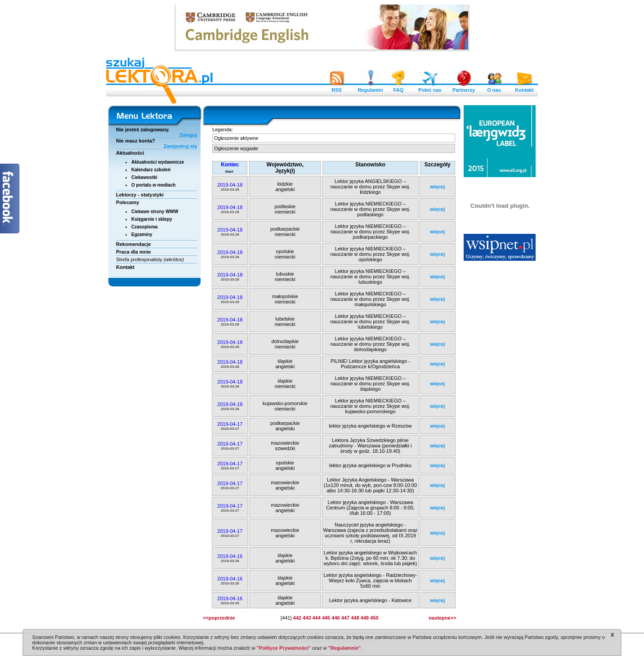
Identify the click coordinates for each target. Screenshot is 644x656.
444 (316, 618)
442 (297, 618)
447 (345, 618)
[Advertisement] (500, 402)
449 (365, 618)
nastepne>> (442, 618)
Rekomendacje (134, 244)
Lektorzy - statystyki (140, 195)
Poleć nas (430, 88)
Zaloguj (188, 135)
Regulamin (370, 88)
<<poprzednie (219, 618)
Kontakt (524, 88)
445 (326, 618)
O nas (494, 88)
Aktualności (130, 153)
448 (355, 618)
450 (374, 618)
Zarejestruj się (180, 146)
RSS (337, 88)
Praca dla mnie (134, 252)
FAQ (398, 88)
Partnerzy (464, 88)
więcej (437, 187)
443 (307, 618)
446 (335, 618)
